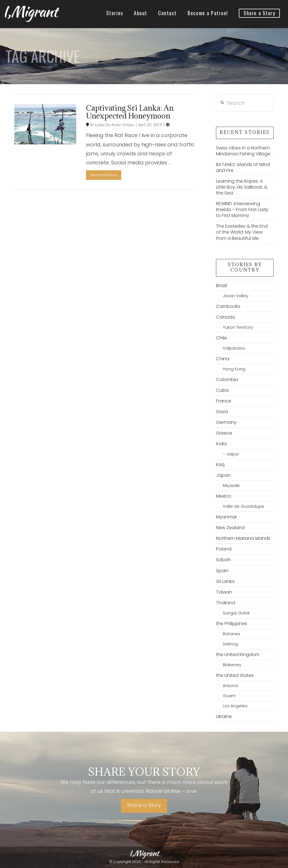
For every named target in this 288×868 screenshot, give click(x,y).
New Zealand (230, 528)
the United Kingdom (238, 655)
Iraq (220, 465)
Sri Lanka (97, 125)
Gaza (222, 412)
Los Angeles (235, 706)
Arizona (230, 686)
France (224, 401)
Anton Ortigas (122, 125)
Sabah (223, 560)
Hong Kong (234, 369)
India (221, 444)
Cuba (222, 390)
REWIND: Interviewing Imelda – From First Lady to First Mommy (242, 210)
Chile (221, 338)
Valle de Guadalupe (243, 506)
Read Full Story (104, 175)
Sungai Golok (236, 613)
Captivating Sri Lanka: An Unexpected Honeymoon (130, 112)
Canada (225, 317)
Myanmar (226, 517)
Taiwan (224, 592)
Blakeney (232, 665)
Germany (226, 422)
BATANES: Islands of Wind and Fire (243, 167)
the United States (235, 675)
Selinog (230, 644)
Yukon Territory (238, 327)
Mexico (224, 496)
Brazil (221, 286)
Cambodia (228, 306)
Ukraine (224, 716)
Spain (222, 571)
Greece (224, 433)
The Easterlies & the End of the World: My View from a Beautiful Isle (242, 232)
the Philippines (232, 624)
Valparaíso (234, 348)
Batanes (231, 634)
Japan (223, 475)
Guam (229, 696)
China (223, 359)
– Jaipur (231, 454)
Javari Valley (236, 296)
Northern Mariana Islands (243, 538)
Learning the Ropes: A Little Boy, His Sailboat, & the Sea (242, 187)
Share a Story (144, 805)
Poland (224, 549)
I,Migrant (30, 12)
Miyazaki (231, 486)
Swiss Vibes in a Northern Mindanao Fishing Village (243, 151)
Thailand (226, 603)
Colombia (227, 380)
